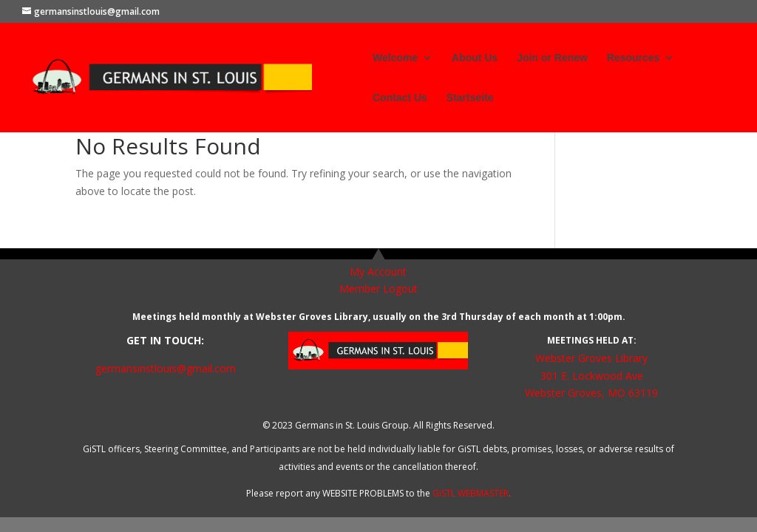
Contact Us (400, 98)
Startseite (470, 98)
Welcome (395, 58)
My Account (378, 272)
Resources (634, 58)
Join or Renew (552, 58)
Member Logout (378, 289)
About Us (475, 58)
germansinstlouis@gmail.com (166, 368)
